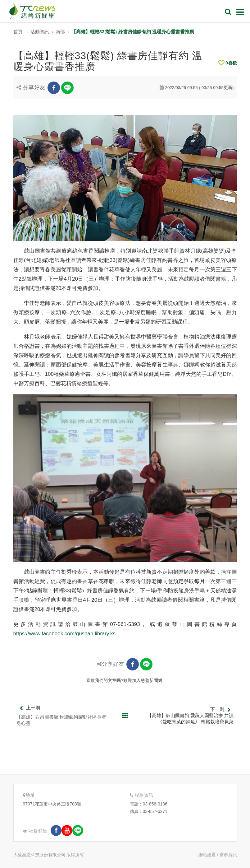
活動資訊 (40, 32)
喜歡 (228, 63)
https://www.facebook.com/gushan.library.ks (64, 634)
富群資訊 (228, 855)
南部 (60, 32)
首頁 (18, 32)
